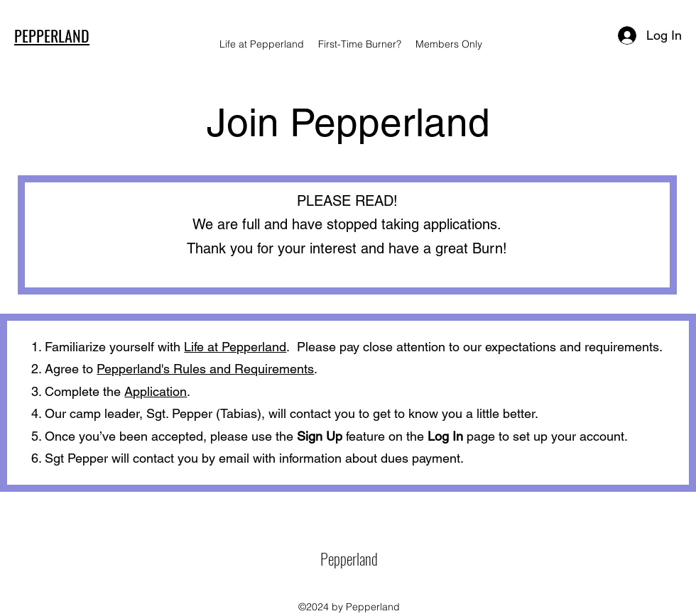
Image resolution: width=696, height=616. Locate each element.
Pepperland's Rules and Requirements (205, 369)
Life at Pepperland (235, 347)
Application (156, 391)
